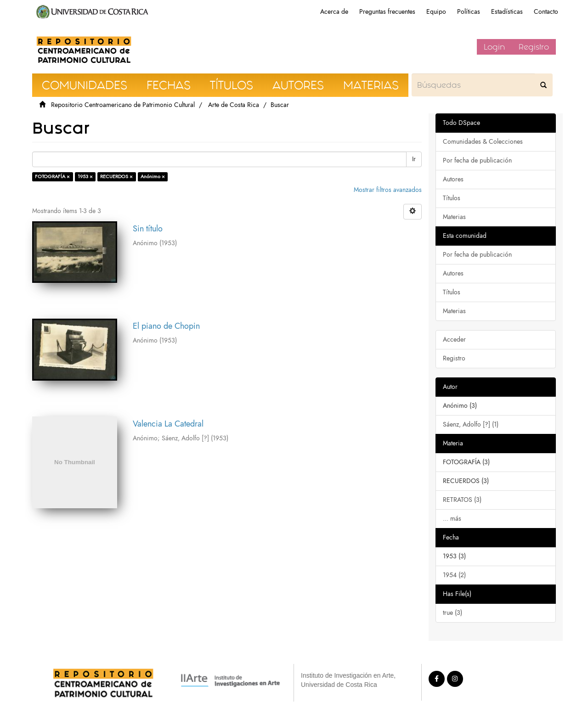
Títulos (452, 198)
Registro (534, 47)
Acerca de (334, 12)
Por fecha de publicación (477, 160)
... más (452, 519)
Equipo (436, 12)
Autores (453, 179)
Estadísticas (507, 12)
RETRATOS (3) (462, 500)
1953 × (85, 177)
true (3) (452, 613)
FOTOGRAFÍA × (52, 177)
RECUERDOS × (116, 177)
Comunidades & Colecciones (483, 142)
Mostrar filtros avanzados (388, 190)
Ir (414, 159)
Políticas (469, 12)
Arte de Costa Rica (234, 105)
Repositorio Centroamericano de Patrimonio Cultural (123, 105)
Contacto (546, 12)
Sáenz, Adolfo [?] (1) (471, 424)
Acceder (454, 340)
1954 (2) (454, 575)
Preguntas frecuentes (387, 12)
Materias (454, 217)
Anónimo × (153, 177)
